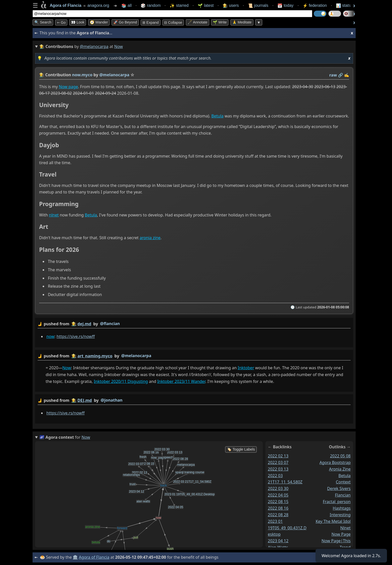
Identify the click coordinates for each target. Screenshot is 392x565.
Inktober (246, 368)
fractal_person (337, 502)
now (50, 336)
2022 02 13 (278, 456)
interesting (340, 515)
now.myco (82, 75)
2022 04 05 (278, 495)
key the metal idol (333, 521)
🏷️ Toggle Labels (241, 449)
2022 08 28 (278, 515)
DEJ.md (85, 400)
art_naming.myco (95, 356)
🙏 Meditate (242, 22)
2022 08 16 (278, 508)
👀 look (78, 22)
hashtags (342, 508)
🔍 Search (43, 22)
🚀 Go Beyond (125, 22)
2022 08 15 (278, 502)
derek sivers (339, 488)
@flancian (110, 324)
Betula (217, 116)
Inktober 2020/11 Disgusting (121, 382)
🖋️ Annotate (198, 22)
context (343, 482)
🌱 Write (220, 22)
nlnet (54, 215)
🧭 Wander (99, 22)
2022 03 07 (278, 462)
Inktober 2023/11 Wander (181, 382)
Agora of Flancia (94, 557)
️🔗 (341, 75)
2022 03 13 (278, 469)
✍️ (347, 75)
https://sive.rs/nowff (76, 336)
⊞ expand (151, 22)
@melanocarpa (94, 46)
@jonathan (112, 400)
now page (341, 534)
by (194, 324)
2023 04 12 (278, 541)
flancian (343, 495)
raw (333, 75)
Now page (68, 87)
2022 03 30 (278, 488)
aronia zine (150, 238)
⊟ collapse (173, 22)
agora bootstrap (335, 462)
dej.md (84, 324)
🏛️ (75, 557)
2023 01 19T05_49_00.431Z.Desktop (287, 528)
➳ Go (61, 22)
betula (345, 475)
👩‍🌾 (42, 75)
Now (67, 368)
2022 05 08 (340, 456)
